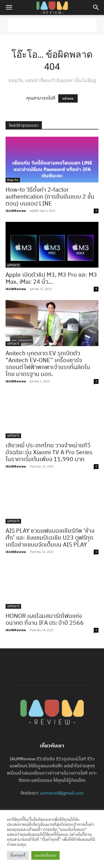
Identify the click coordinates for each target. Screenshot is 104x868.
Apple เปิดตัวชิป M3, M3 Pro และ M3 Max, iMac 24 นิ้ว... (51, 278)
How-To (13, 180)
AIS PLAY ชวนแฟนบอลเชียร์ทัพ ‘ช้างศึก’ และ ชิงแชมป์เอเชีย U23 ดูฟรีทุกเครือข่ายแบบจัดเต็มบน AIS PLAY (50, 537)
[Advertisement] (52, 25)
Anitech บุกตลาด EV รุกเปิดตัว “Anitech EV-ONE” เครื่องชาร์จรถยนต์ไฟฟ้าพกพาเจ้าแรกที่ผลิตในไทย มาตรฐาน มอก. (48, 363)
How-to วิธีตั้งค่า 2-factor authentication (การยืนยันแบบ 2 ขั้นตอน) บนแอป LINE (50, 196)
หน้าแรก (68, 98)
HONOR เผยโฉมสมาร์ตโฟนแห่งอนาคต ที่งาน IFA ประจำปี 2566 (45, 619)
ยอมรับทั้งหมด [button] (45, 855)
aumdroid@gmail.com (62, 793)
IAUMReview (16, 211)
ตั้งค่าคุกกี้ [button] (18, 855)
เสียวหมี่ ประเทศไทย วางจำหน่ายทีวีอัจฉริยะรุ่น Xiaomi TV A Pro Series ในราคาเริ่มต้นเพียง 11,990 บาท (49, 452)
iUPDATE (13, 265)
